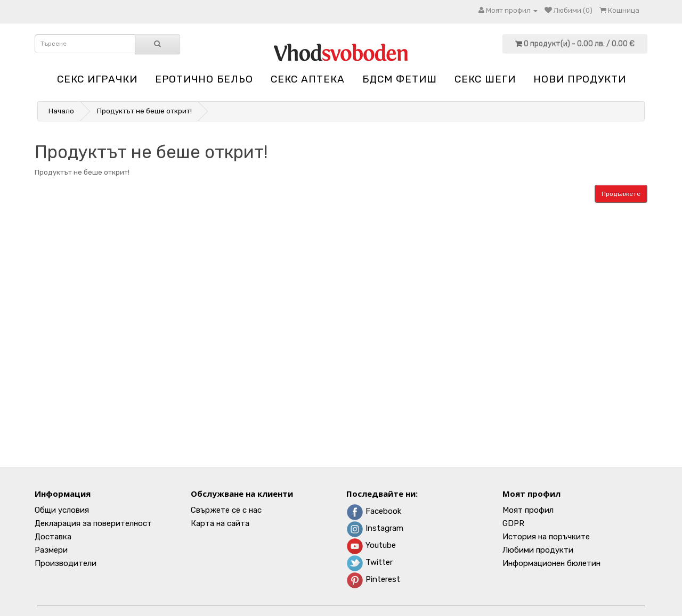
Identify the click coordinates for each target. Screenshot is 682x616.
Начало (61, 111)
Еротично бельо (204, 79)
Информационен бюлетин (551, 563)
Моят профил (528, 510)
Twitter (370, 562)
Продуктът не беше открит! (144, 111)
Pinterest (373, 579)
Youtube (371, 545)
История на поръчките (546, 537)
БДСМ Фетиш (400, 79)
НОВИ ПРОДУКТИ (580, 79)
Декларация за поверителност (93, 523)
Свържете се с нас (226, 510)
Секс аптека (308, 79)
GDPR (513, 523)
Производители (66, 563)
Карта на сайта (220, 523)
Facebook (374, 511)
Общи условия (62, 510)
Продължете (621, 194)
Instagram (375, 528)
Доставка (53, 537)
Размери (51, 550)
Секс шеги (485, 79)
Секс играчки (97, 79)
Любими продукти (538, 550)
